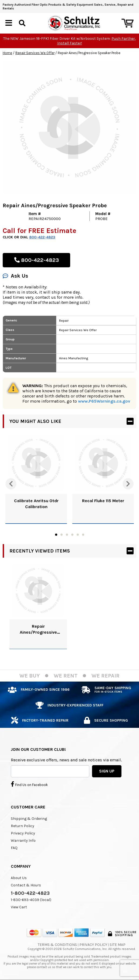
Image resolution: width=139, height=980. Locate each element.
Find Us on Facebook (29, 784)
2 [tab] (62, 535)
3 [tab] (67, 535)
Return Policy (23, 826)
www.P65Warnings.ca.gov (104, 401)
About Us (19, 878)
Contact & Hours (26, 885)
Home (7, 53)
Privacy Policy (23, 833)
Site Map (118, 945)
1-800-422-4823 (30, 893)
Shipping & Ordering (29, 819)
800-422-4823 (42, 237)
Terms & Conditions (57, 945)
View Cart (19, 907)
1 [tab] (56, 535)
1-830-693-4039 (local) (31, 900)
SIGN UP (107, 771)
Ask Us (15, 276)
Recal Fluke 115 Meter (103, 501)
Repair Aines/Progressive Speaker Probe (38, 629)
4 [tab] (72, 535)
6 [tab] (83, 535)
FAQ (14, 848)
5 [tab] (78, 535)
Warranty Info (23, 841)
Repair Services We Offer (35, 53)
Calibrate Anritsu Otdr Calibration (36, 504)
